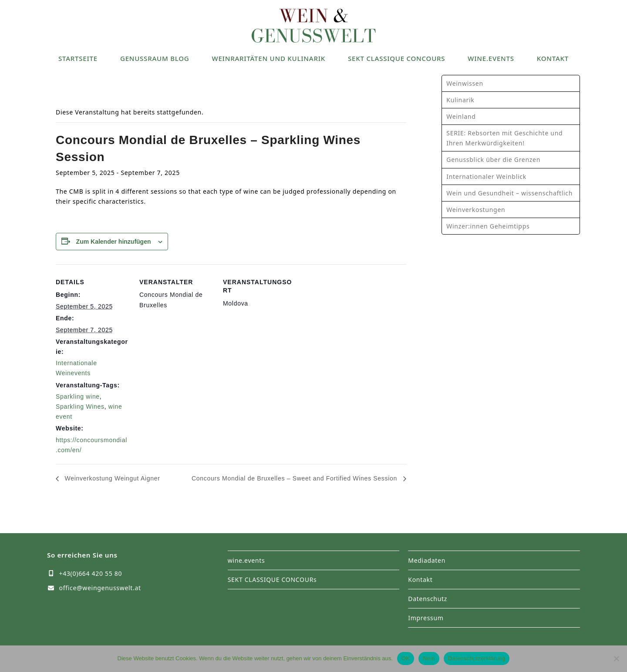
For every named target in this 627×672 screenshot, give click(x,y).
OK (406, 658)
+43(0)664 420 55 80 (91, 573)
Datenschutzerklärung (477, 658)
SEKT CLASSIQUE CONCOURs (272, 580)
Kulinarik (460, 100)
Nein (429, 658)
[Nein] (616, 659)
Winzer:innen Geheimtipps (488, 226)
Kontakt (420, 580)
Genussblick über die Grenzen (493, 160)
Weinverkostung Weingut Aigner (111, 478)
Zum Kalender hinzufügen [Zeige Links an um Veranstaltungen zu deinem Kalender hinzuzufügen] (114, 242)
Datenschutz (428, 599)
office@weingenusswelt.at (100, 588)
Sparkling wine (78, 396)
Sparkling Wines (80, 407)
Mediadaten (427, 560)
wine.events (246, 560)
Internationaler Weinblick (486, 176)
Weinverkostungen (476, 210)
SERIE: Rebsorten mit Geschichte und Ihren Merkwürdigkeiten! (504, 138)
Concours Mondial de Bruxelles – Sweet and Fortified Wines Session (295, 478)
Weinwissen (465, 83)
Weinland (461, 116)
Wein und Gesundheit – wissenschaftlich (509, 193)
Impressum (426, 618)
